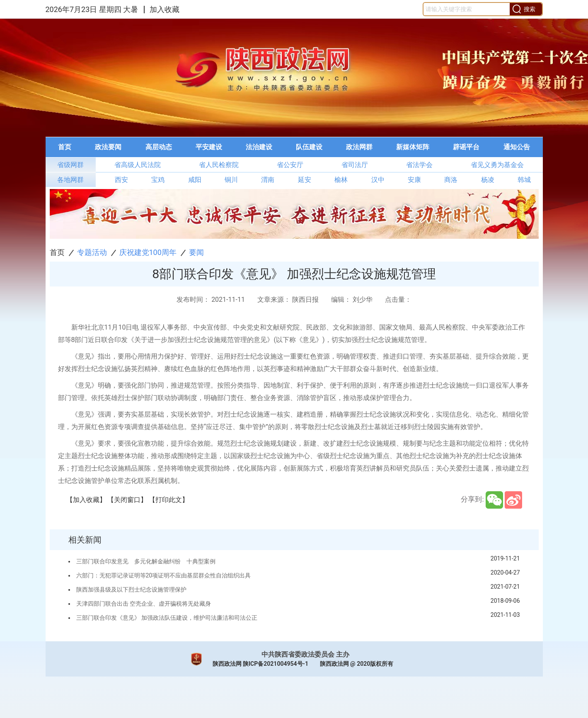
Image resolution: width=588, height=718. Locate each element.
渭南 (268, 180)
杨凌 (488, 180)
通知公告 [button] (517, 147)
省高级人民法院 (138, 165)
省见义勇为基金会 (497, 165)
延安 (305, 180)
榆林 (341, 180)
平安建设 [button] (209, 147)
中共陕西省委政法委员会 (298, 654)
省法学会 (419, 165)
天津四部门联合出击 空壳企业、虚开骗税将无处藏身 (144, 604)
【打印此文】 (169, 500)
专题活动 (92, 252)
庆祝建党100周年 (148, 252)
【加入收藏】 (86, 500)
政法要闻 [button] (108, 147)
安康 (414, 180)
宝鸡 (158, 180)
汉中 (378, 180)
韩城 (524, 180)
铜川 (231, 180)
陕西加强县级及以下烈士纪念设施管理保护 (131, 589)
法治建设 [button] (259, 147)
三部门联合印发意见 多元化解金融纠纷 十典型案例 (146, 561)
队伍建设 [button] (309, 147)
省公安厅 (290, 165)
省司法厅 (355, 165)
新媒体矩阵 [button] (413, 147)
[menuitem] (65, 147)
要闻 (196, 252)
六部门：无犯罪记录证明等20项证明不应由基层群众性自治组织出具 (164, 575)
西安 (121, 180)
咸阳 (195, 180)
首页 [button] (65, 147)
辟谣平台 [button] (466, 147)
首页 (57, 252)
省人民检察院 (219, 165)
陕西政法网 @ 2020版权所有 (357, 664)
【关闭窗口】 (127, 500)
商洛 (451, 180)
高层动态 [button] (159, 147)
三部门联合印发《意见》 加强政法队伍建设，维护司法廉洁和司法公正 (167, 618)
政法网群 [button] (359, 147)
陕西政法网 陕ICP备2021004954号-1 (261, 664)
